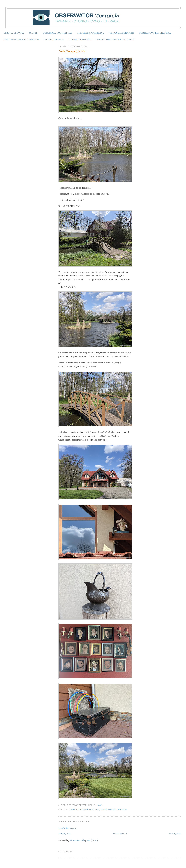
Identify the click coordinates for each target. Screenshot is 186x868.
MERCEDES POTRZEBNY (91, 33)
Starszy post (175, 834)
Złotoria (122, 810)
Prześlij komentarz (67, 828)
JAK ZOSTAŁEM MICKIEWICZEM (22, 39)
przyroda (76, 810)
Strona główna (120, 834)
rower (87, 810)
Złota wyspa (108, 810)
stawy (96, 810)
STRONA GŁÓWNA (14, 33)
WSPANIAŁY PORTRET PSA (57, 33)
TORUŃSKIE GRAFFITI (122, 33)
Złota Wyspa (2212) (71, 51)
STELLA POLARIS (54, 39)
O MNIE (33, 33)
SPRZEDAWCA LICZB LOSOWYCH (115, 39)
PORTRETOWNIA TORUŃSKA (155, 33)
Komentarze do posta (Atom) (84, 840)
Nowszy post (65, 834)
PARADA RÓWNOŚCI (80, 39)
